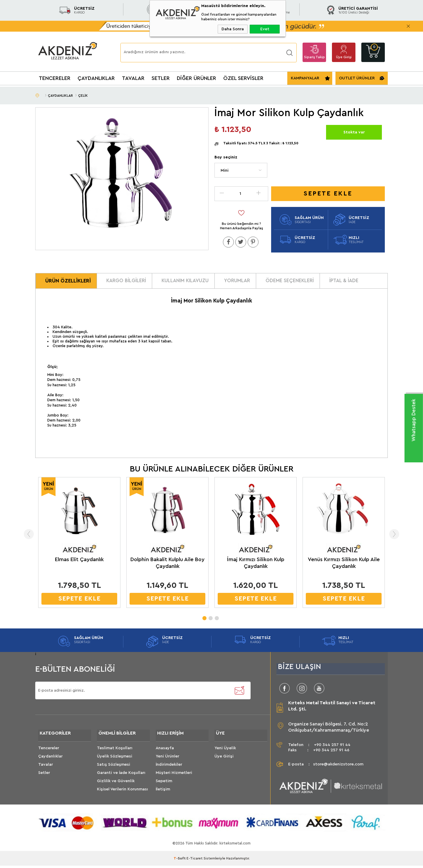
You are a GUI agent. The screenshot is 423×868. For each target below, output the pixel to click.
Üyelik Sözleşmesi (115, 760)
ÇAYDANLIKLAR (96, 78)
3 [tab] (216, 619)
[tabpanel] (79, 546)
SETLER (161, 78)
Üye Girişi (344, 57)
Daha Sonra (233, 29)
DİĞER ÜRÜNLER (197, 78)
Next (397, 536)
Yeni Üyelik (225, 752)
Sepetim (164, 785)
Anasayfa (165, 752)
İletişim (163, 793)
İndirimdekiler (169, 768)
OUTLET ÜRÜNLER (357, 78)
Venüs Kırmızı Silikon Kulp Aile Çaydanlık (344, 565)
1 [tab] (204, 619)
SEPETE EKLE (79, 601)
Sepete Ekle (328, 194)
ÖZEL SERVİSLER (243, 78)
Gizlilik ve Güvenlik (116, 785)
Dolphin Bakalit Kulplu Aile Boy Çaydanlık (167, 565)
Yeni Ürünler (167, 760)
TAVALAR (133, 78)
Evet (265, 29)
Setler (44, 776)
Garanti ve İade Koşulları (121, 776)
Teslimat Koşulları (115, 752)
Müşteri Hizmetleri (174, 776)
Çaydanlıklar (50, 760)
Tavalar (46, 768)
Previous (26, 536)
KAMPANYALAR (305, 78)
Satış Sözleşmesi (114, 768)
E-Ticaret (195, 861)
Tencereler (49, 752)
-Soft (180, 861)
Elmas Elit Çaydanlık (79, 562)
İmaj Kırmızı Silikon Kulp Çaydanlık (256, 565)
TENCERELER (55, 78)
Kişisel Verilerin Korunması (122, 793)
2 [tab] (210, 619)
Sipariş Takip (314, 57)
